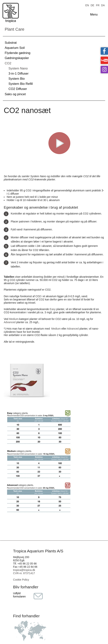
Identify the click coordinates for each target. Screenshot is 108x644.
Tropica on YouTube (104, 60)
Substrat (11, 43)
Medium (14, 319)
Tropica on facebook (104, 51)
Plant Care (15, 29)
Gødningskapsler (17, 58)
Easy (53, 309)
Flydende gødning (18, 53)
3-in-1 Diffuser (18, 74)
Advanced (10, 322)
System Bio (17, 79)
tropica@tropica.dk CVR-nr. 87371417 (24, 572)
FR (98, 5)
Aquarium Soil (15, 48)
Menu (94, 14)
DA (103, 5)
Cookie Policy (21, 580)
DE (92, 5)
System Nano (18, 68)
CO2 (8, 63)
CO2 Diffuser (18, 89)
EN (87, 5)
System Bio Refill (21, 84)
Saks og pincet (15, 94)
